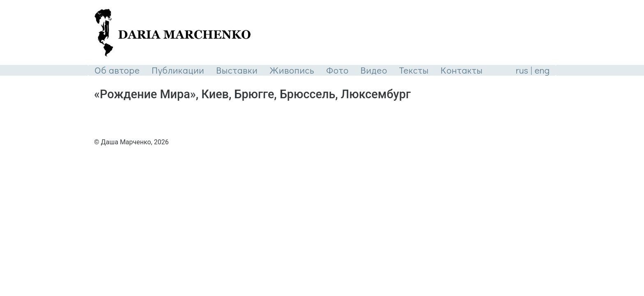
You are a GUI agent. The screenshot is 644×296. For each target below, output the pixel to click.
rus (522, 70)
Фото (337, 70)
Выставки (237, 70)
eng (542, 70)
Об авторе (117, 70)
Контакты (462, 70)
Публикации (178, 70)
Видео (374, 70)
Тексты (414, 70)
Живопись (292, 70)
